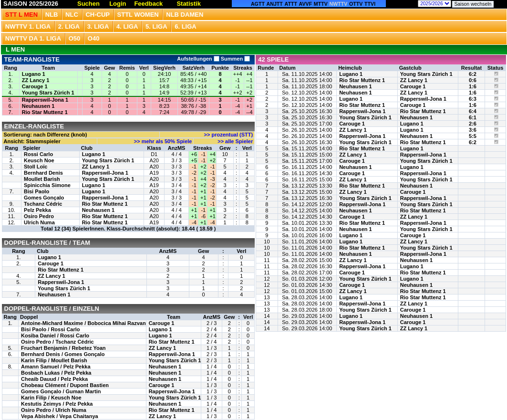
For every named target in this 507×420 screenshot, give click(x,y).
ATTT (291, 4)
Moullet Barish (42, 179)
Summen (235, 59)
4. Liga (127, 26)
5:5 (473, 136)
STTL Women (138, 15)
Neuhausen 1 (38, 106)
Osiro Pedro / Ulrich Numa (54, 410)
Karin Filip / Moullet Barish (54, 360)
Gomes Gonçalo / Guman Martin (61, 391)
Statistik (189, 4)
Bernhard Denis (43, 173)
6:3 (473, 99)
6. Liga (186, 26)
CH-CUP (98, 15)
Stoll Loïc (36, 167)
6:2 (473, 74)
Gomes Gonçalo (44, 198)
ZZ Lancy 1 (36, 80)
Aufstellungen (198, 59)
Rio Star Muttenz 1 (45, 112)
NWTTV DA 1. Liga (33, 38)
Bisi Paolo (36, 191)
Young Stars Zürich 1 (48, 93)
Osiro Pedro (39, 216)
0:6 (473, 80)
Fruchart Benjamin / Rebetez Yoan (63, 348)
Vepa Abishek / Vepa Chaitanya (60, 416)
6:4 (473, 111)
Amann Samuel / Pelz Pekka (56, 367)
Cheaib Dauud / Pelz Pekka (54, 379)
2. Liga (69, 26)
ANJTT (275, 4)
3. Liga (98, 26)
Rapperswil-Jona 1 (45, 100)
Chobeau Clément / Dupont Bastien (65, 385)
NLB (52, 15)
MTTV (321, 4)
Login (118, 4)
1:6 (473, 86)
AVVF (306, 4)
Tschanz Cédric (43, 204)
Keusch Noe (39, 160)
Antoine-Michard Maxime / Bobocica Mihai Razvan (83, 323)
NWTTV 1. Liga (28, 26)
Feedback (148, 4)
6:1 (473, 117)
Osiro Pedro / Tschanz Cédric (57, 342)
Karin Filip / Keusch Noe (51, 398)
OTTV (356, 4)
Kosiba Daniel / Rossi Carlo (55, 336)
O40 (94, 38)
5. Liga (156, 26)
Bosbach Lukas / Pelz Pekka (56, 373)
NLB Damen (185, 15)
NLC (72, 15)
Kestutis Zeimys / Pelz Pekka (57, 404)
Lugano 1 (34, 74)
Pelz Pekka (37, 210)
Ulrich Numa (39, 222)
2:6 (473, 124)
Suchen (88, 4)
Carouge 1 (35, 86)
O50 (75, 38)
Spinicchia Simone (47, 185)
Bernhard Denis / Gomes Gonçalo (63, 354)
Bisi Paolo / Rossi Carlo (50, 329)
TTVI (370, 4)
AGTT (258, 4)
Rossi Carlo (38, 154)
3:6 (473, 130)
